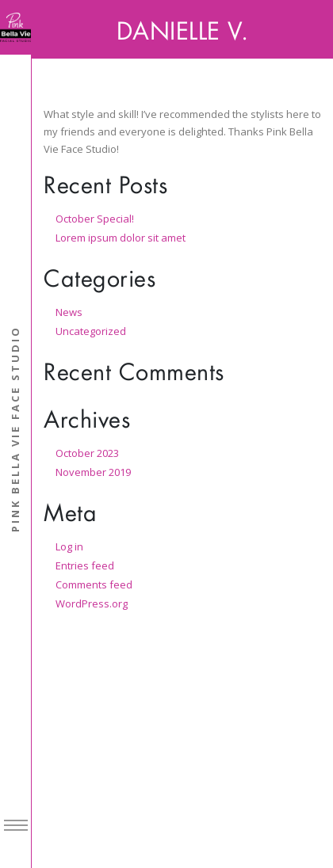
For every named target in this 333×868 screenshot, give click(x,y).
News (69, 312)
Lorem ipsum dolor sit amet (121, 238)
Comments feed (94, 584)
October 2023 (87, 453)
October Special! (95, 219)
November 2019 (93, 472)
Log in (69, 546)
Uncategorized (91, 331)
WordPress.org (92, 603)
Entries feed (85, 565)
